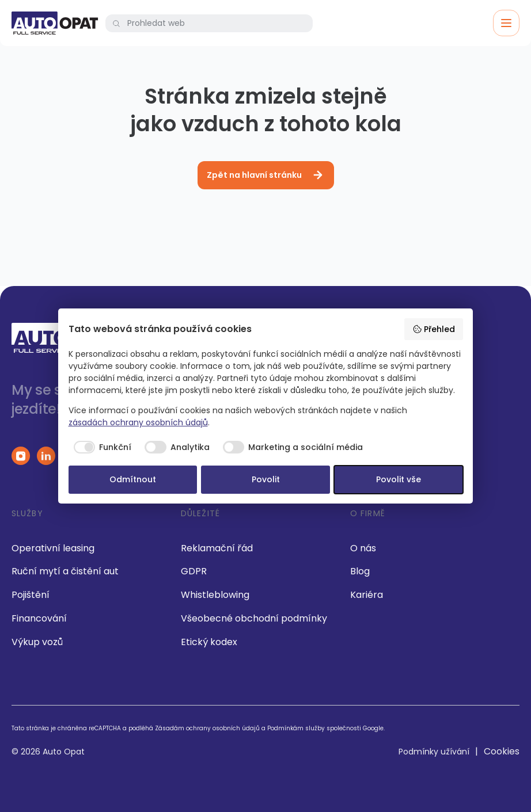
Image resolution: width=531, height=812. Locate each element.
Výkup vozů (37, 642)
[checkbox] (100, 447)
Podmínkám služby (296, 728)
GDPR (194, 571)
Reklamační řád (217, 548)
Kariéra (367, 595)
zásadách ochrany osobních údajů (138, 422)
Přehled (434, 329)
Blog (360, 571)
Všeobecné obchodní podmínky (254, 618)
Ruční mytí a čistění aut (65, 571)
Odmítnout (133, 479)
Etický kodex (209, 642)
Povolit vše (399, 479)
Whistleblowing (215, 595)
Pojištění (31, 595)
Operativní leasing (53, 548)
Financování (39, 618)
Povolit (266, 479)
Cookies (502, 751)
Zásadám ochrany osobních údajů (207, 728)
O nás (363, 548)
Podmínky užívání (434, 752)
